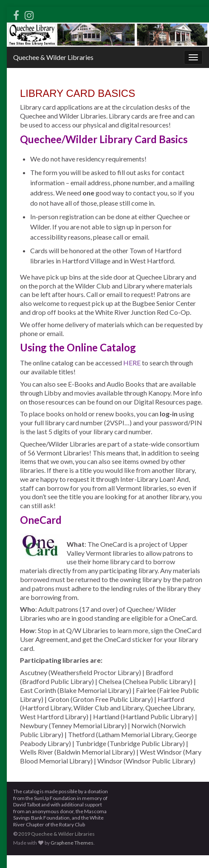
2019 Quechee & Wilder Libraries (56, 834)
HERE (132, 363)
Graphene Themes (72, 843)
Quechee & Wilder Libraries (53, 57)
